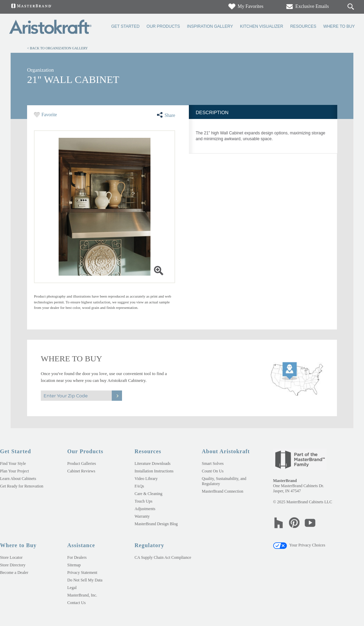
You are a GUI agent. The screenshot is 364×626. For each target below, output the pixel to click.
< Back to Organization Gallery (57, 48)
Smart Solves (213, 464)
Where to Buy (339, 26)
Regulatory (149, 545)
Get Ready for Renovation (22, 486)
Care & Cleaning (149, 494)
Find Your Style (13, 464)
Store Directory (13, 565)
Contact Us (76, 603)
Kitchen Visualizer (262, 26)
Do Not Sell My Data (85, 580)
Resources (303, 26)
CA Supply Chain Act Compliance (163, 557)
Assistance (81, 545)
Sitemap (74, 565)
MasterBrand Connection (223, 491)
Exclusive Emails (307, 7)
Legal (72, 588)
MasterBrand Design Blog (156, 524)
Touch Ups (144, 501)
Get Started (125, 26)
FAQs (139, 486)
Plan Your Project (14, 471)
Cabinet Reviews (81, 471)
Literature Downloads (153, 464)
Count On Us (213, 471)
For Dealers (77, 557)
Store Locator (11, 557)
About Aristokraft (226, 451)
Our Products (163, 26)
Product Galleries (82, 464)
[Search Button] (351, 7)
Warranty (142, 516)
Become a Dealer (14, 573)
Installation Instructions (154, 471)
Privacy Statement (82, 573)
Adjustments (145, 509)
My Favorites (246, 7)
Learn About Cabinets (18, 479)
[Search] (344, 7)
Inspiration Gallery (210, 26)
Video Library (146, 479)
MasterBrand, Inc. (82, 595)
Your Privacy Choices (299, 545)
